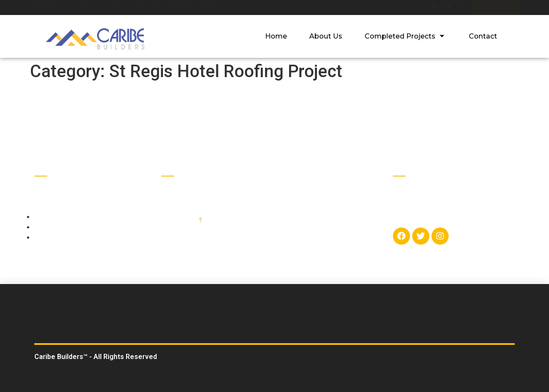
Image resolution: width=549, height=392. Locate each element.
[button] (496, 7)
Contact (483, 36)
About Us (328, 36)
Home (279, 36)
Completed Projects (407, 36)
